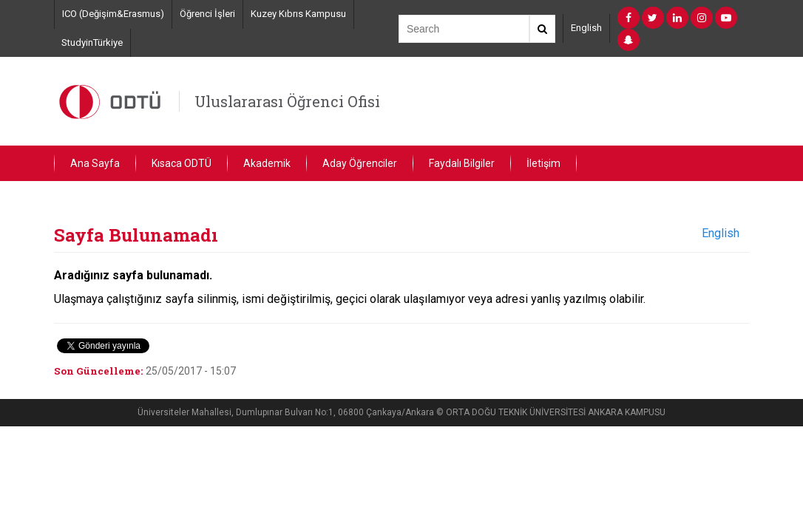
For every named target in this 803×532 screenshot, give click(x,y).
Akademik (267, 163)
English (586, 28)
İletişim (543, 163)
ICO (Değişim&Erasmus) (113, 14)
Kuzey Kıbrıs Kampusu (298, 14)
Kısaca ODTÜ (182, 163)
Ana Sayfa (95, 163)
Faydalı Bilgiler (462, 163)
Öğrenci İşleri (207, 14)
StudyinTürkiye (92, 42)
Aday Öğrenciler (360, 163)
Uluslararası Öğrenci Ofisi (287, 101)
